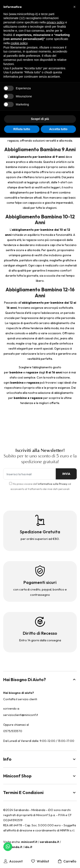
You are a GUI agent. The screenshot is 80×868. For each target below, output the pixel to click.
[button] (74, 7)
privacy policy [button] (55, 22)
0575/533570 (13, 731)
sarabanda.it (49, 842)
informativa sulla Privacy (53, 484)
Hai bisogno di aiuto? (40, 679)
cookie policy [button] (19, 43)
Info (40, 759)
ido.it (28, 847)
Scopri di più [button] (40, 119)
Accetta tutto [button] (58, 129)
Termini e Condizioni (40, 792)
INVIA (66, 474)
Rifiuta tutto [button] (22, 129)
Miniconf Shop (40, 776)
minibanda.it (13, 847)
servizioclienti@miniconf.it (21, 715)
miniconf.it (29, 842)
